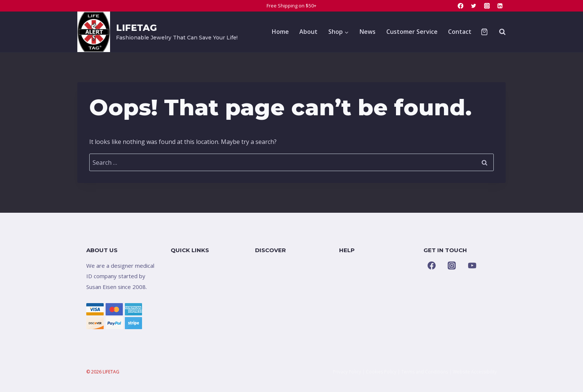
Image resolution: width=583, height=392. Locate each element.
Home (280, 32)
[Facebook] (460, 6)
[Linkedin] (500, 6)
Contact (460, 32)
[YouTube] (472, 266)
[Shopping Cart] (484, 32)
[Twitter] (474, 6)
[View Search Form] (499, 32)
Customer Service (412, 32)
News (368, 32)
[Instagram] (487, 6)
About (308, 32)
